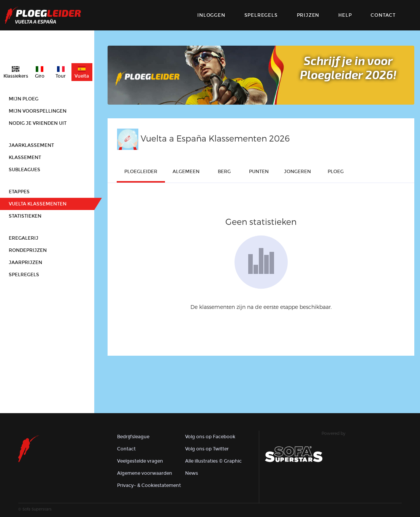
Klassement (25, 157)
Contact (126, 449)
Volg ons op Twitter (207, 449)
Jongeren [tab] (297, 172)
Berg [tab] (224, 172)
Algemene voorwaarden (145, 473)
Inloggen (211, 15)
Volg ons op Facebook (210, 437)
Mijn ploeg (24, 99)
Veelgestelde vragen (140, 461)
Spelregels (261, 15)
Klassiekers (16, 76)
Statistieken (25, 216)
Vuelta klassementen (38, 204)
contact (383, 15)
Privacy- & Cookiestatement (149, 485)
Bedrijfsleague (133, 437)
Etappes (19, 192)
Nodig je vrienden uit (38, 123)
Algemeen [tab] (186, 172)
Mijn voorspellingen (38, 111)
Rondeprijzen (28, 250)
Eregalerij (24, 238)
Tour (61, 76)
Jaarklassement (31, 145)
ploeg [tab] (336, 172)
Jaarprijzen (25, 262)
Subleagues (25, 170)
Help (345, 15)
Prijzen (308, 15)
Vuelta (82, 76)
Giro (40, 76)
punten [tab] (259, 172)
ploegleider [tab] (141, 172)
